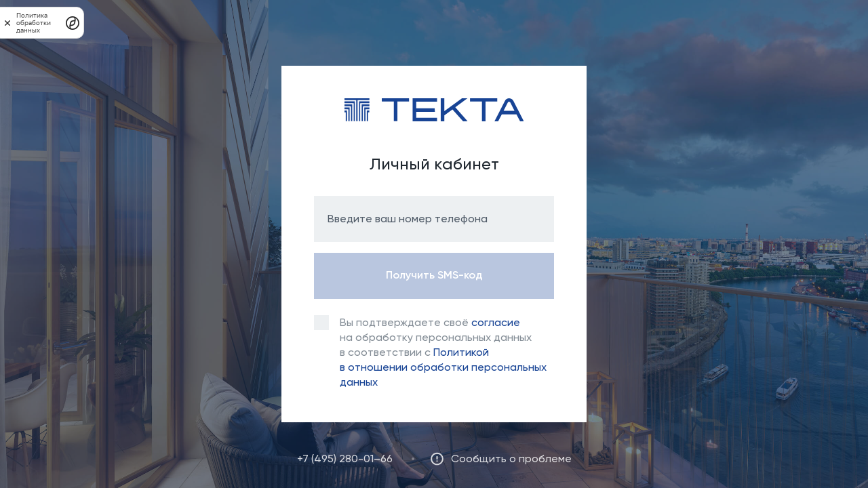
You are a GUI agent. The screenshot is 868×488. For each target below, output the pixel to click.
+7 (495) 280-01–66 (345, 459)
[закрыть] (7, 23)
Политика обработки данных (34, 23)
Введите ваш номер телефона (408, 219)
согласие (496, 322)
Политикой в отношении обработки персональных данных (443, 367)
